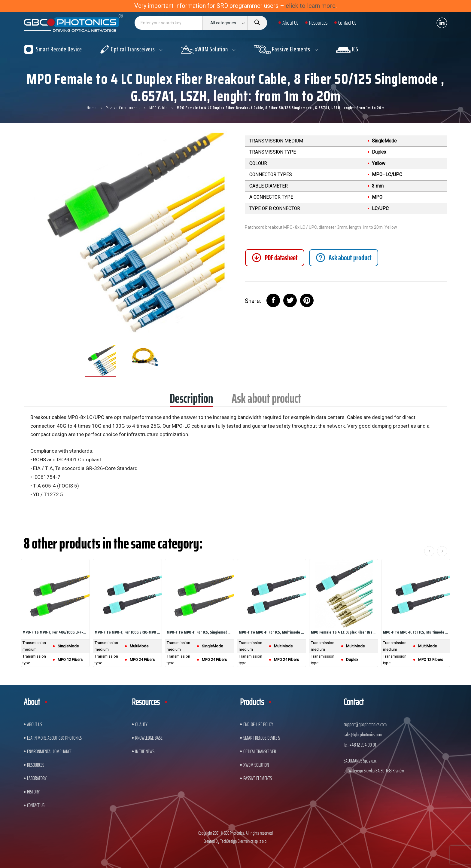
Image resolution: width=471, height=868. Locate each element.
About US (35, 724)
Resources (36, 765)
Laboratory (37, 778)
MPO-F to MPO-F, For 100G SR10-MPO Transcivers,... (127, 632)
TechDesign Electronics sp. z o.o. (244, 841)
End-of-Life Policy (258, 724)
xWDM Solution (256, 765)
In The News (145, 751)
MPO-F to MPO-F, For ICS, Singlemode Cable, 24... (199, 632)
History (33, 792)
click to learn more (311, 6)
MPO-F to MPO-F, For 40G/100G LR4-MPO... (55, 632)
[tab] (344, 258)
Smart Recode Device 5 (262, 738)
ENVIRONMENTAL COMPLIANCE (49, 751)
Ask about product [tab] (266, 400)
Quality (141, 724)
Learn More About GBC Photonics (54, 738)
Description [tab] (191, 400)
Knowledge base (149, 738)
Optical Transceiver (260, 751)
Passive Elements (258, 778)
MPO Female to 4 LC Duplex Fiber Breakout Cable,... (344, 632)
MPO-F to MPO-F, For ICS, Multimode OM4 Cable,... (272, 632)
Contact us (36, 805)
